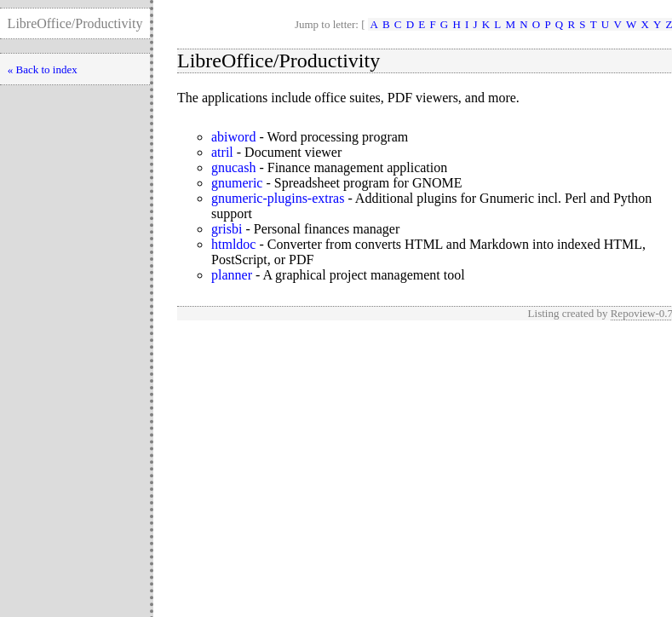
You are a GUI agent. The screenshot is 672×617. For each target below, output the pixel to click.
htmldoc (233, 244)
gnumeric (237, 183)
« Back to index (43, 69)
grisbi (227, 229)
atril (222, 152)
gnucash (233, 167)
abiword (233, 137)
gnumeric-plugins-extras (278, 198)
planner (232, 275)
